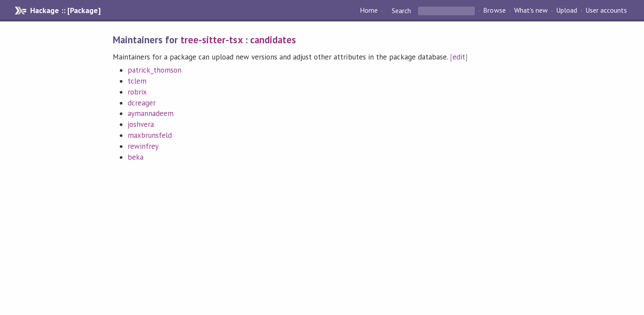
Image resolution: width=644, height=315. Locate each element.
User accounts (606, 10)
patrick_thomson (155, 70)
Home (369, 10)
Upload (567, 10)
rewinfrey (143, 146)
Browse (494, 10)
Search (401, 10)
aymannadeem (151, 113)
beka (136, 157)
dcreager (142, 103)
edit (459, 57)
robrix (137, 92)
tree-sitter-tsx (211, 40)
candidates (273, 40)
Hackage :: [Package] (65, 10)
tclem (137, 81)
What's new (531, 10)
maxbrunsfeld (150, 135)
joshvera (141, 124)
